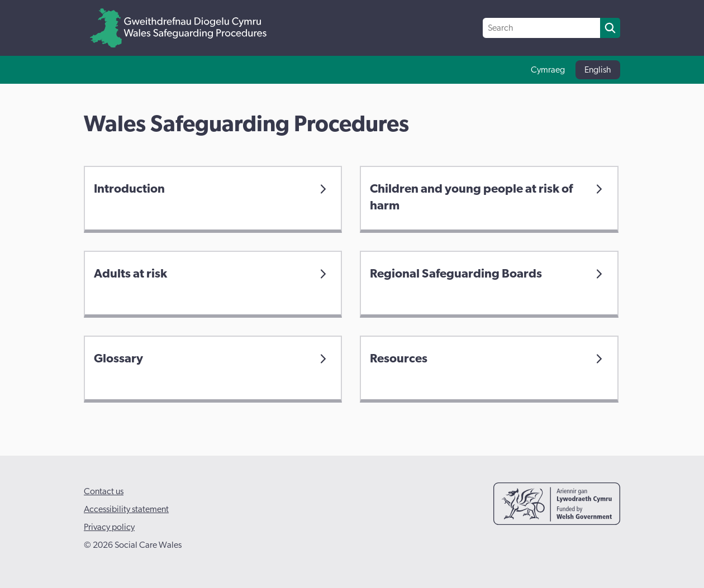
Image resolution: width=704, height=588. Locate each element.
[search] (610, 28)
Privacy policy (109, 527)
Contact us (104, 491)
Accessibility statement (126, 509)
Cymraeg (548, 70)
